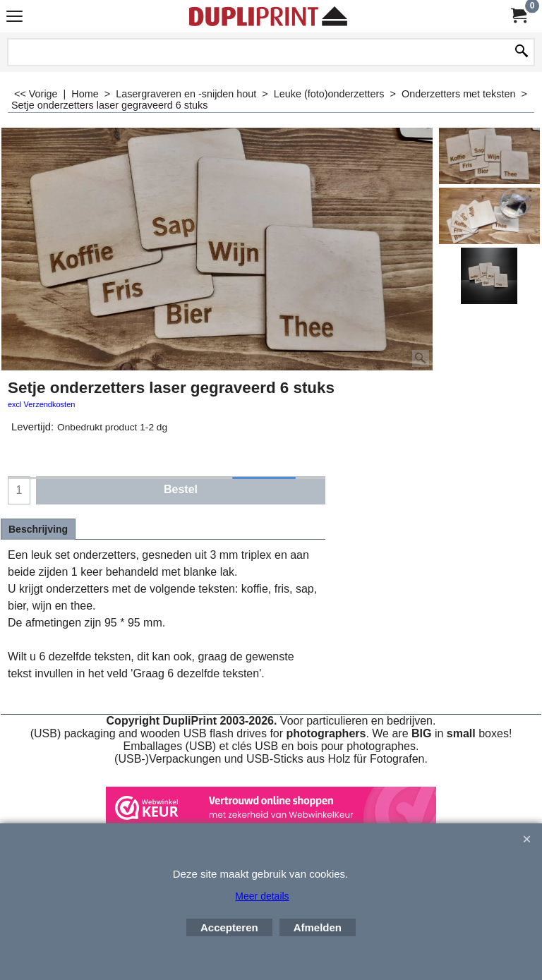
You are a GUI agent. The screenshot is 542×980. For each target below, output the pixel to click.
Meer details (262, 896)
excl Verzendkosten (41, 404)
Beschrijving (38, 529)
